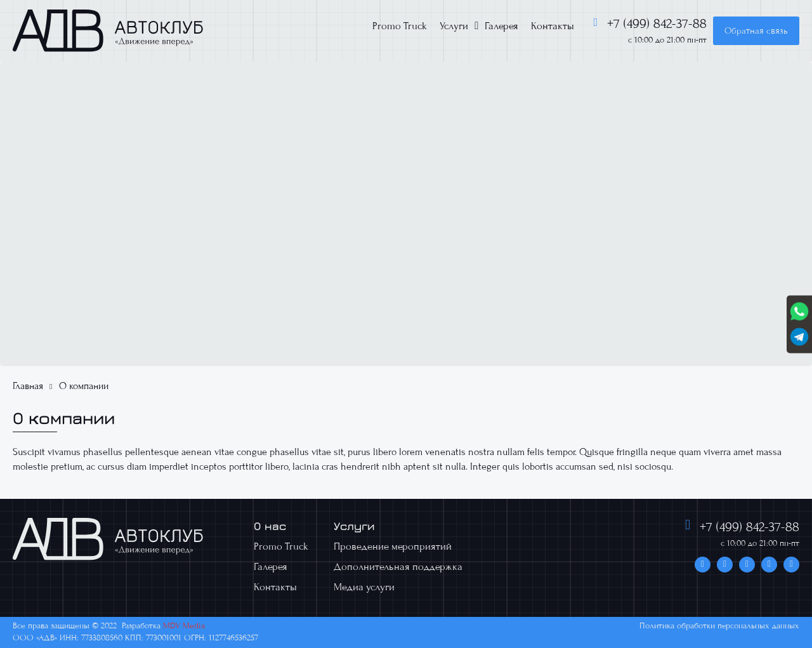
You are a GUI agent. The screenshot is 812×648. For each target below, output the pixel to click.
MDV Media (184, 626)
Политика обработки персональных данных (719, 626)
